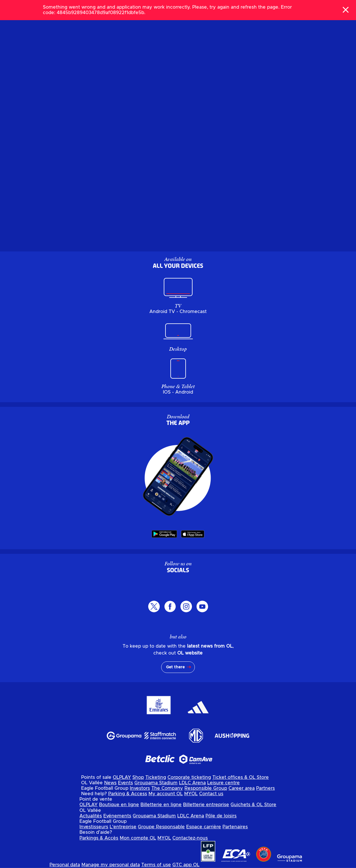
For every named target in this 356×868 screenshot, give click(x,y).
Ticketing (156, 777)
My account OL (166, 794)
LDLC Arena (192, 783)
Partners (265, 788)
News (110, 783)
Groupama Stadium (156, 783)
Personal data (65, 865)
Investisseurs (94, 827)
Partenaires (235, 827)
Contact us (211, 794)
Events (125, 783)
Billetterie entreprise (206, 805)
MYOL (191, 794)
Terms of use (156, 865)
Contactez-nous (190, 838)
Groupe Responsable (161, 827)
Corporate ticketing (189, 777)
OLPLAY (122, 777)
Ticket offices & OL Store (241, 777)
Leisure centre (223, 783)
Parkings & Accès (99, 838)
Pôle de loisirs (221, 816)
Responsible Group (206, 788)
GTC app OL (186, 865)
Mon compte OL (138, 838)
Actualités (91, 816)
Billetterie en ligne (161, 805)
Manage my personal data (111, 865)
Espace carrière (204, 827)
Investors (140, 788)
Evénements (117, 816)
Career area (242, 788)
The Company (167, 788)
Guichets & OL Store (253, 805)
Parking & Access (128, 794)
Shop (138, 777)
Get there (175, 667)
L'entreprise (123, 827)
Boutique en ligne (119, 805)
